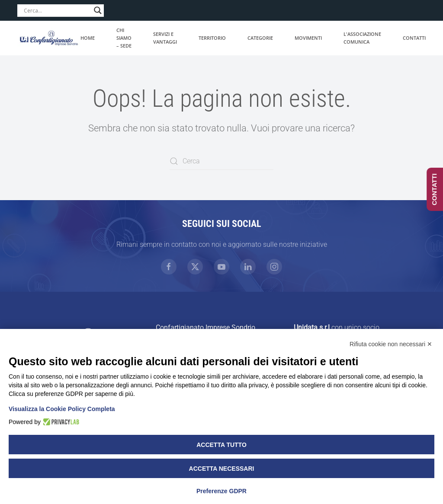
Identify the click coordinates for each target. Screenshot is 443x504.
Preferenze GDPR (221, 491)
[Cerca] (221, 161)
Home (88, 38)
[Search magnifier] (98, 10)
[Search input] (57, 10)
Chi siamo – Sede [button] (124, 38)
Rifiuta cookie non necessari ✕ (391, 344)
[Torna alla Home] (49, 38)
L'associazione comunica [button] (362, 38)
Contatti (414, 38)
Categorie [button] (260, 38)
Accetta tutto (221, 445)
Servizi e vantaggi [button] (165, 38)
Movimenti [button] (308, 38)
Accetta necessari (222, 469)
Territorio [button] (212, 38)
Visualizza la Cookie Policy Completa (62, 409)
